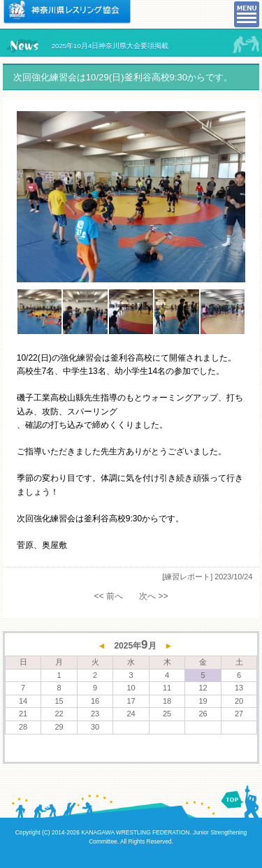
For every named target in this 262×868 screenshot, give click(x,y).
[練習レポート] (187, 577)
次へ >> (153, 596)
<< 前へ (108, 596)
